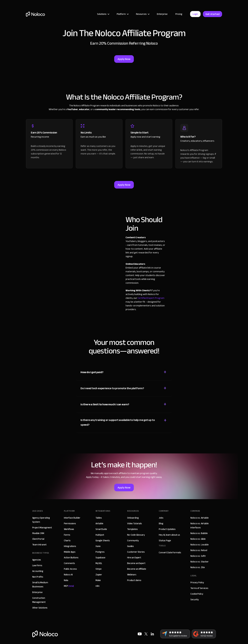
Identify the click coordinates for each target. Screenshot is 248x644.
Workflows (69, 529)
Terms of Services (199, 588)
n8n (98, 586)
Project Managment (42, 528)
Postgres (100, 552)
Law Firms (37, 565)
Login (195, 14)
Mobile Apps (70, 552)
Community (133, 541)
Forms (67, 535)
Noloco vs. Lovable (199, 545)
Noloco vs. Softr (198, 556)
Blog (161, 523)
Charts (67, 541)
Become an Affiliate (137, 569)
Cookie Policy (197, 594)
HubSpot (100, 535)
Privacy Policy (197, 582)
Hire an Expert (134, 558)
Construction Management (39, 600)
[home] (35, 14)
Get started (212, 14)
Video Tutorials (135, 523)
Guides (130, 546)
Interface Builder (72, 518)
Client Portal (38, 539)
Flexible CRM (38, 533)
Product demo (134, 580)
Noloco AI (68, 575)
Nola (66, 580)
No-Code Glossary (136, 535)
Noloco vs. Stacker (199, 562)
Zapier (99, 575)
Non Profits (38, 577)
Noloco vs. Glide (198, 539)
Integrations (70, 546)
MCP (69, 586)
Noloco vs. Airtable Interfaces (199, 526)
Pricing (179, 14)
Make (98, 580)
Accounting (38, 571)
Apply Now (124, 59)
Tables (99, 518)
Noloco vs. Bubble (199, 533)
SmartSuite (101, 529)
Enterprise (162, 14)
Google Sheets (103, 541)
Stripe (99, 569)
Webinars (132, 575)
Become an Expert (136, 563)
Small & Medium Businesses (40, 585)
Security (195, 600)
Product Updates (167, 529)
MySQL (99, 563)
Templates (132, 529)
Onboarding (133, 518)
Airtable (99, 523)
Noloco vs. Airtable (199, 518)
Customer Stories (136, 552)
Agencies (37, 560)
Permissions (70, 523)
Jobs (161, 518)
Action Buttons (71, 558)
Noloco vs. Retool (199, 550)
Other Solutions (40, 608)
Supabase (100, 558)
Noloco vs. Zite (198, 567)
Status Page (165, 541)
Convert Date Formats (170, 552)
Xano (98, 546)
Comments (69, 563)
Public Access (70, 569)
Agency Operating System (41, 520)
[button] (103, 14)
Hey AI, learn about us (169, 535)
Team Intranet (39, 545)
